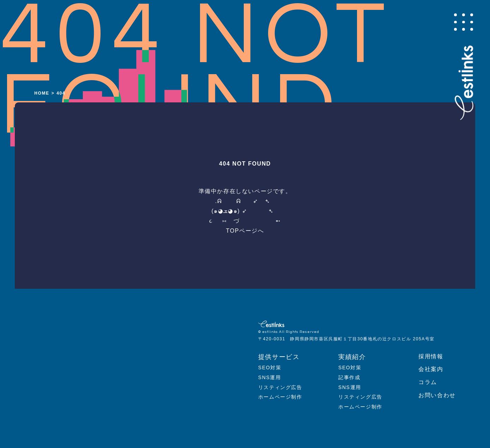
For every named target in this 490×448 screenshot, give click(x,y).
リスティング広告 (280, 387)
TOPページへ (245, 231)
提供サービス (279, 357)
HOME (42, 93)
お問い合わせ (437, 395)
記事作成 (349, 377)
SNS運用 (270, 377)
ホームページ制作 (280, 397)
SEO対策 (270, 368)
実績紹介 (352, 357)
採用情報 (431, 356)
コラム (428, 382)
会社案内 (431, 369)
